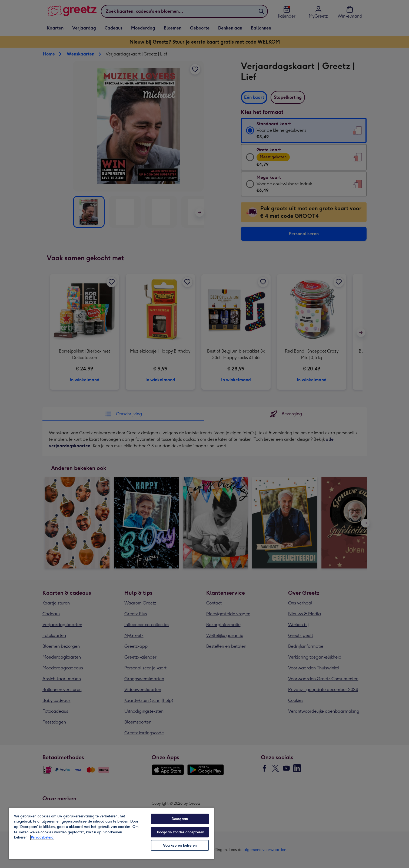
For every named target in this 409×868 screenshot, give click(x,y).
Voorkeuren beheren (180, 845)
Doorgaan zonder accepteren (180, 832)
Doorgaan (180, 819)
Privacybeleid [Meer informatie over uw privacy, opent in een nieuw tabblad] (42, 837)
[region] (111, 833)
